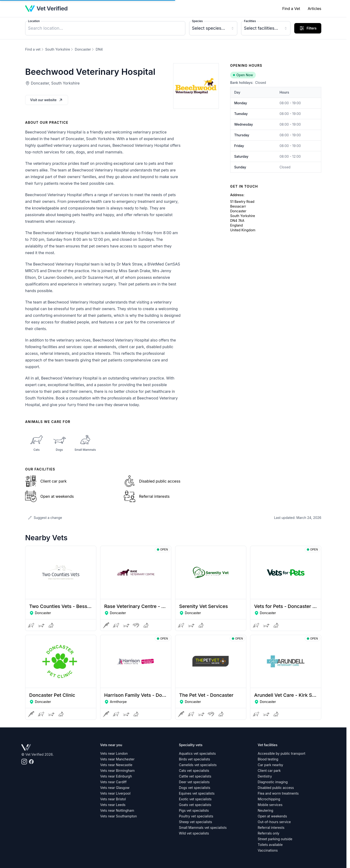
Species (197, 21)
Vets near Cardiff (113, 782)
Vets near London (114, 753)
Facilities (250, 21)
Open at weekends (272, 816)
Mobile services (270, 805)
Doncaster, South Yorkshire (55, 83)
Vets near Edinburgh (116, 776)
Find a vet (33, 49)
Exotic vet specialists (195, 799)
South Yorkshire (58, 49)
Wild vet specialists (194, 833)
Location (34, 21)
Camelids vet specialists (198, 765)
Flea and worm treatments (278, 793)
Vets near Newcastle (116, 765)
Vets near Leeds (113, 805)
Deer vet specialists (194, 782)
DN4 (99, 49)
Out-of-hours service (274, 822)
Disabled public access (276, 788)
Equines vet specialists (197, 793)
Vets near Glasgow (115, 788)
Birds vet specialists (194, 759)
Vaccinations (268, 850)
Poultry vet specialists (196, 816)
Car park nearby (270, 765)
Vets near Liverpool (115, 793)
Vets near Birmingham (117, 771)
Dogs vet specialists (195, 788)
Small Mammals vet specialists (203, 828)
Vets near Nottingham (117, 810)
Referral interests (271, 828)
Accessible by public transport (282, 753)
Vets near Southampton (119, 816)
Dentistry (265, 776)
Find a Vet (291, 9)
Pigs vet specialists (194, 810)
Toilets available (270, 845)
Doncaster (83, 49)
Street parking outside (275, 839)
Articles (315, 9)
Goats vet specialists (195, 805)
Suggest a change (45, 518)
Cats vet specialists (194, 771)
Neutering (265, 810)
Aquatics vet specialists (197, 753)
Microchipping (269, 799)
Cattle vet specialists (195, 776)
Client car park (269, 771)
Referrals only (268, 833)
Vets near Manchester (117, 759)
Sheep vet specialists (196, 822)
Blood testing (268, 759)
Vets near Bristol (113, 799)
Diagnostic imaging (273, 782)
